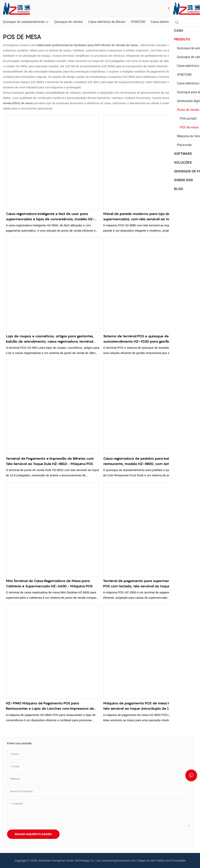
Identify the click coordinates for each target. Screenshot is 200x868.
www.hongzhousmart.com (119, 860)
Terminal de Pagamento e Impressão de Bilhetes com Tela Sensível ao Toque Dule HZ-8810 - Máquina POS (50, 461)
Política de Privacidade (171, 860)
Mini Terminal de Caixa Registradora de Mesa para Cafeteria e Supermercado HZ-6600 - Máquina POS (49, 583)
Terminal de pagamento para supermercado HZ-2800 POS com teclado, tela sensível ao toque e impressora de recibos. (148, 584)
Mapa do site (147, 860)
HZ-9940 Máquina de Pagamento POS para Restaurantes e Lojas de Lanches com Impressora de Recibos (50, 706)
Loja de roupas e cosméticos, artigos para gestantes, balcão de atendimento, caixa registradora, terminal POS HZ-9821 (50, 339)
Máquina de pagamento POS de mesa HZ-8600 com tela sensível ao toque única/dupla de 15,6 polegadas (148, 706)
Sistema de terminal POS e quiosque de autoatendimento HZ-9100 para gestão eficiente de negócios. (147, 339)
